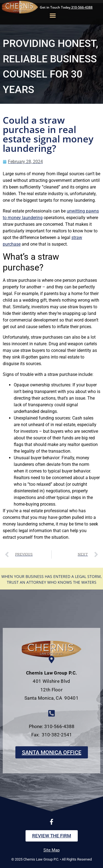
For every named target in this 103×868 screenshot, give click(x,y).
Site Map (51, 850)
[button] (53, 15)
